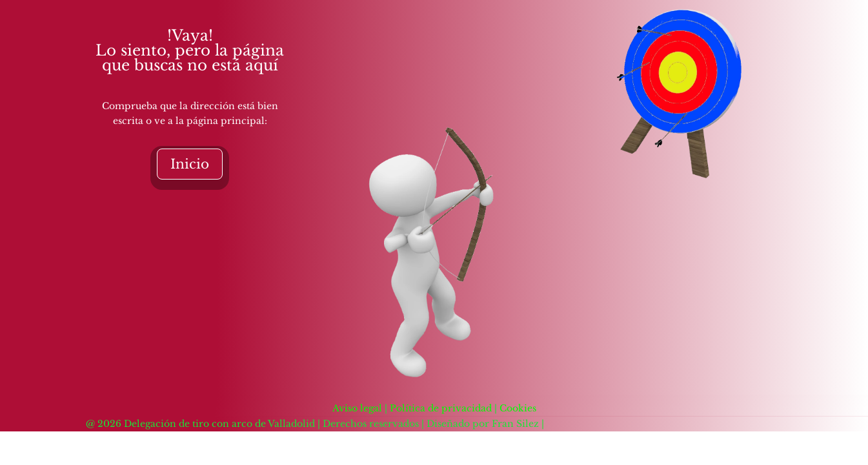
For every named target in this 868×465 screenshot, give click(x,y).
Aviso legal (357, 408)
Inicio (190, 164)
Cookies (518, 408)
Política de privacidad (442, 408)
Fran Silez (515, 424)
